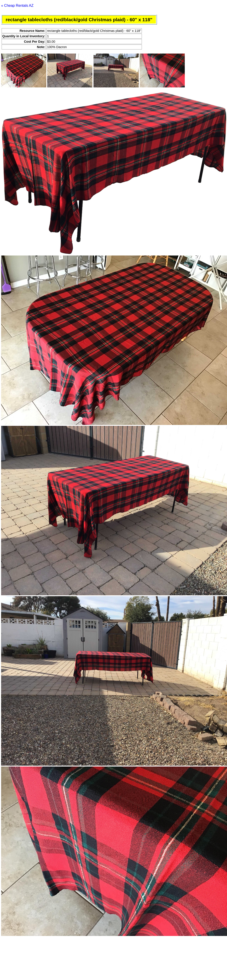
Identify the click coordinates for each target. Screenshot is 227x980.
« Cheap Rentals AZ (17, 6)
